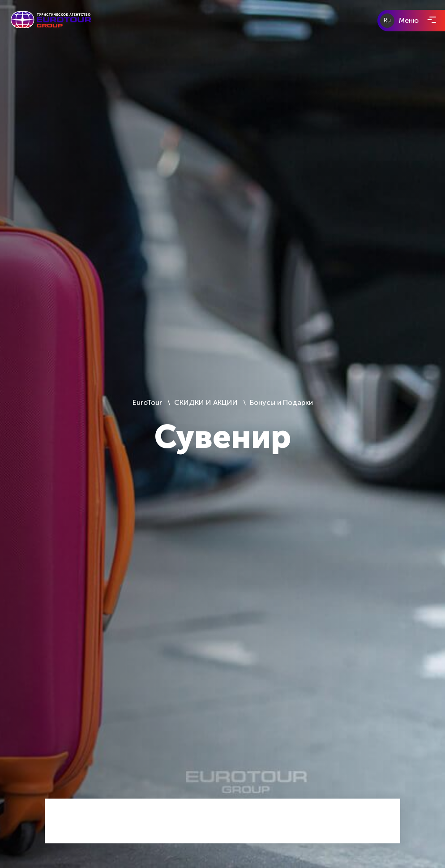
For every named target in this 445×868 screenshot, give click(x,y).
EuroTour (148, 402)
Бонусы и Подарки (281, 402)
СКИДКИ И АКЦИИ (206, 402)
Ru (387, 20)
